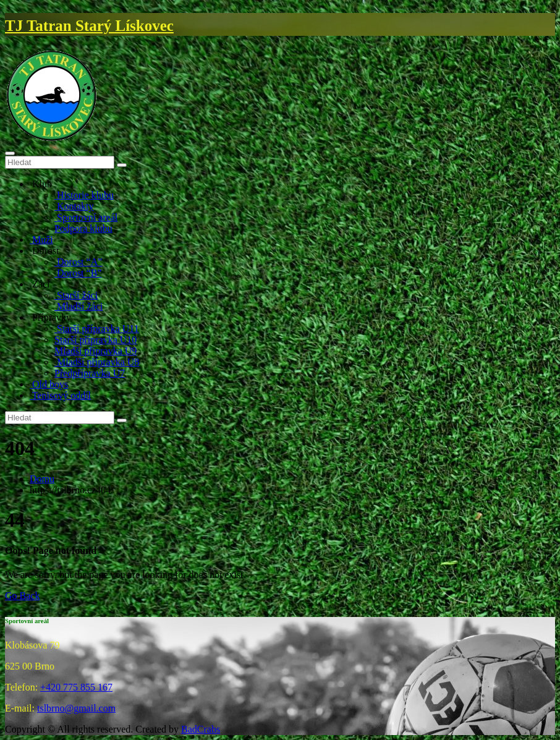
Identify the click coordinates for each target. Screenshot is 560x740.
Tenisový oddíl (60, 395)
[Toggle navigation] (10, 153)
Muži (41, 240)
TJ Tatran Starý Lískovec (89, 26)
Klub (41, 184)
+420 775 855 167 (76, 687)
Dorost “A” (78, 262)
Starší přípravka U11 (97, 329)
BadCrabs (201, 729)
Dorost (45, 251)
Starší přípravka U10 (95, 340)
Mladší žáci (78, 306)
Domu (42, 479)
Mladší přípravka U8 (97, 362)
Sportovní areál (86, 217)
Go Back (22, 596)
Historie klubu (84, 195)
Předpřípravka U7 (90, 373)
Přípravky (50, 317)
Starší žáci (76, 295)
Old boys (49, 384)
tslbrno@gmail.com (76, 708)
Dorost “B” (78, 273)
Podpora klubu (83, 228)
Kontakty (74, 206)
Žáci (40, 284)
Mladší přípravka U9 (95, 351)
